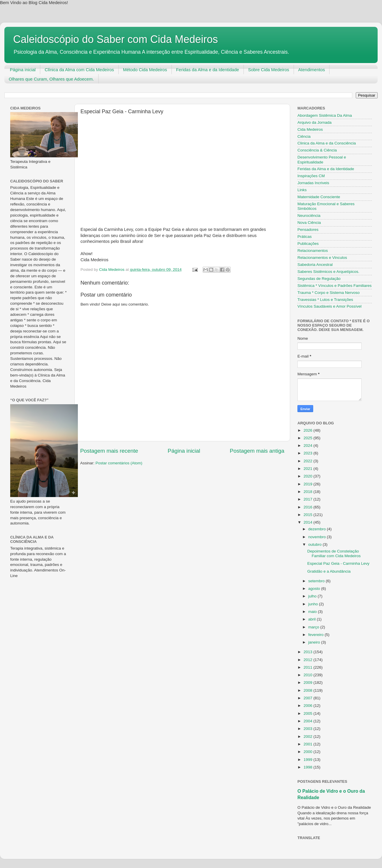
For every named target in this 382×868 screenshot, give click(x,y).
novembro (318, 537)
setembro (317, 581)
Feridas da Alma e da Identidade (208, 70)
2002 (309, 737)
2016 (309, 507)
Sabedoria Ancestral (315, 265)
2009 (309, 683)
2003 (309, 729)
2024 (309, 446)
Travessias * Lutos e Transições (325, 300)
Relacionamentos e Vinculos (322, 258)
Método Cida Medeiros (145, 70)
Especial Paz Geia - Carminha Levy (338, 563)
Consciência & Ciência (317, 150)
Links (302, 190)
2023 (309, 453)
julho (313, 596)
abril (312, 619)
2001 (309, 744)
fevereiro (316, 635)
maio (313, 612)
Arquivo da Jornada (314, 122)
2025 (309, 438)
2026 (309, 430)
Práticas (305, 237)
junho (314, 604)
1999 (309, 760)
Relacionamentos (313, 251)
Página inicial (23, 70)
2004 (309, 721)
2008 (309, 690)
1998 (309, 767)
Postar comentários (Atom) (119, 463)
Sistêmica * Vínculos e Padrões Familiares (334, 286)
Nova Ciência (309, 223)
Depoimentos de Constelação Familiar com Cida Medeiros (334, 554)
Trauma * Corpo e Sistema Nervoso (328, 293)
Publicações (308, 244)
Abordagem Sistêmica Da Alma (325, 115)
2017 (309, 499)
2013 (309, 652)
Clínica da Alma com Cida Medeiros (79, 70)
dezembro (318, 529)
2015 (309, 515)
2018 (309, 492)
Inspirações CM (311, 176)
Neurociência (309, 216)
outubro (316, 544)
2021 (309, 469)
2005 (309, 713)
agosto (315, 589)
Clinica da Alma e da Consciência (327, 143)
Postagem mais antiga (257, 451)
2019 (309, 484)
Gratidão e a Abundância (329, 571)
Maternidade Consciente (319, 197)
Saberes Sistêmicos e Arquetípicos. (328, 272)
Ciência (304, 136)
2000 (309, 752)
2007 (309, 698)
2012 (309, 660)
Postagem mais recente (109, 451)
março (314, 627)
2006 (309, 706)
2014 (309, 522)
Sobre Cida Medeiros (269, 70)
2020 (309, 476)
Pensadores (308, 230)
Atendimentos (312, 70)
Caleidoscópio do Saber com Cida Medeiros (115, 39)
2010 (309, 675)
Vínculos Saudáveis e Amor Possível (330, 306)
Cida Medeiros (310, 129)
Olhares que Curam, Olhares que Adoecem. (51, 79)
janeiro (315, 642)
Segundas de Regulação (319, 279)
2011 (309, 667)
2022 (309, 461)
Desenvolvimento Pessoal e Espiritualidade (322, 160)
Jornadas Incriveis (313, 183)
